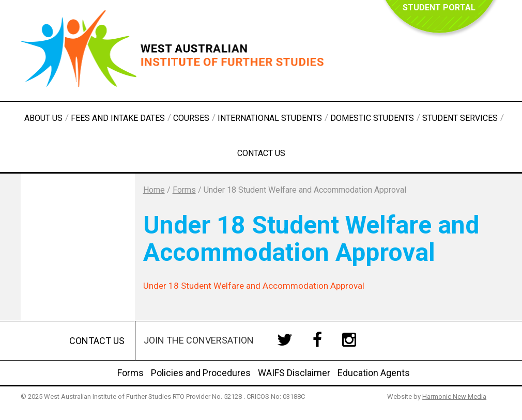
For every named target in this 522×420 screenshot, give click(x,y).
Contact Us (261, 153)
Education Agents (374, 373)
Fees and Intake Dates (118, 118)
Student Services (460, 118)
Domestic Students (372, 118)
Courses (191, 118)
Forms (130, 373)
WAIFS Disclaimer (294, 373)
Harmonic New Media (454, 396)
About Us (43, 118)
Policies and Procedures (201, 373)
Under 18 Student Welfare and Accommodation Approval (254, 286)
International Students (270, 118)
